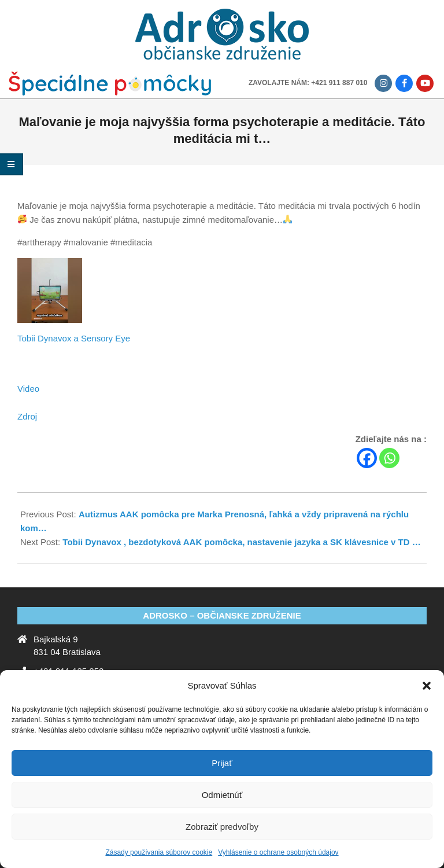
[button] (427, 686)
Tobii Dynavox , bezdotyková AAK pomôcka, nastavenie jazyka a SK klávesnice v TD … (241, 542)
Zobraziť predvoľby (222, 827)
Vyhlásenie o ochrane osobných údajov (278, 852)
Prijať (222, 763)
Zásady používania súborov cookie (159, 852)
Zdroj (27, 416)
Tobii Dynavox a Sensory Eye (74, 338)
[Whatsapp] (389, 458)
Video (28, 389)
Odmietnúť (222, 795)
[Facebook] (367, 458)
